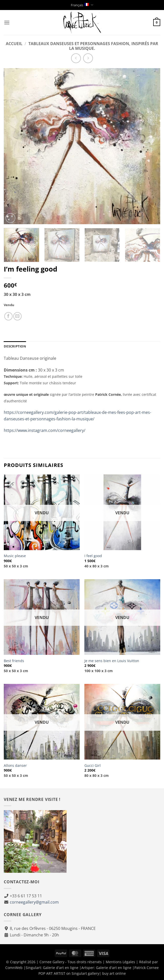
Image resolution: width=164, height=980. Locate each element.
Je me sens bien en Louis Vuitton (112, 661)
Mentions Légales (120, 962)
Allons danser (15, 766)
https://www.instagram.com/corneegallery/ (45, 430)
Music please (15, 556)
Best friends (14, 661)
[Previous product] (88, 58)
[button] (7, 22)
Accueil (14, 44)
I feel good (93, 556)
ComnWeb (14, 968)
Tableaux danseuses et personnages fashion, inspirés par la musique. (93, 46)
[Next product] (76, 58)
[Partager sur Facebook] (8, 316)
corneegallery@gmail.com (34, 902)
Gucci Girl (93, 766)
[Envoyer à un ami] (17, 316)
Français (82, 5)
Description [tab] (15, 346)
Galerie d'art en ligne (61, 968)
